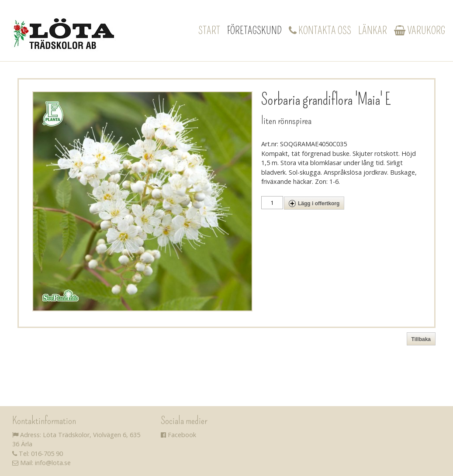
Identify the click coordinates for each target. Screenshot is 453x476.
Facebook (178, 435)
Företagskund (254, 31)
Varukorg (420, 31)
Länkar (373, 31)
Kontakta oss (320, 31)
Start (209, 31)
